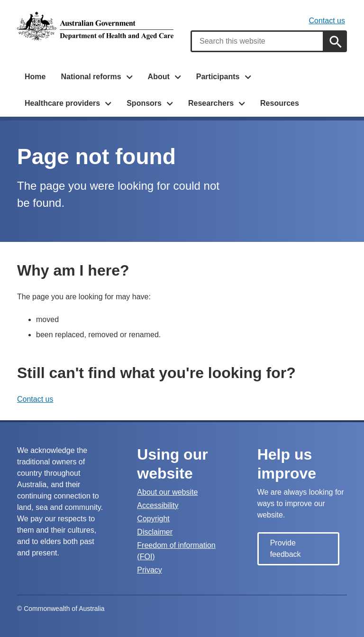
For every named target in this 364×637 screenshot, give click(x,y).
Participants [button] (218, 77)
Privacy (149, 570)
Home (35, 77)
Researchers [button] (211, 103)
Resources (280, 103)
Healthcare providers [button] (62, 103)
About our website (167, 492)
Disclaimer (155, 532)
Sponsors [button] (144, 103)
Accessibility (158, 505)
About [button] (159, 77)
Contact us (327, 21)
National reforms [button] (91, 77)
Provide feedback (286, 549)
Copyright (153, 519)
